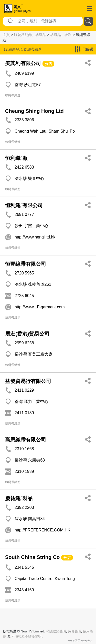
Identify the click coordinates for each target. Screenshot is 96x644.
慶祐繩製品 (19, 498)
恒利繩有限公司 (24, 205)
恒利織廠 (16, 158)
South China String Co (32, 557)
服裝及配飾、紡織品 (30, 35)
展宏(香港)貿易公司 (27, 334)
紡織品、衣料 (61, 35)
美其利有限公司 (23, 63)
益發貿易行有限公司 (28, 381)
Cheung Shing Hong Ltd (34, 111)
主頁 (6, 35)
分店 (48, 64)
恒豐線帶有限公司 (26, 264)
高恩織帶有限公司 (26, 440)
